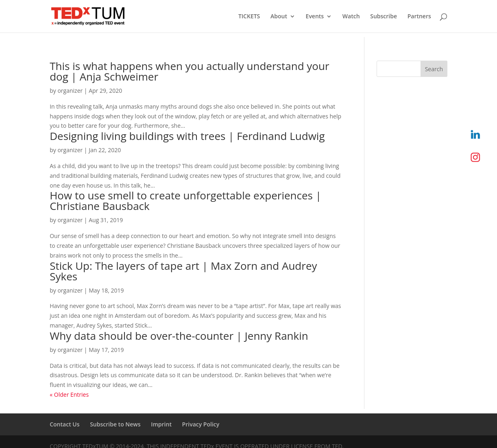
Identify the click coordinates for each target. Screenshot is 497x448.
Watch (351, 17)
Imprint (161, 424)
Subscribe (384, 17)
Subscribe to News (115, 424)
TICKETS (249, 17)
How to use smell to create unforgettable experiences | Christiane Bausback (185, 201)
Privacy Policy (201, 424)
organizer (70, 91)
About (279, 17)
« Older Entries (69, 394)
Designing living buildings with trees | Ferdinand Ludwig (187, 136)
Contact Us (64, 424)
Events (315, 17)
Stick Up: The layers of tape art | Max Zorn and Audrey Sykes (183, 271)
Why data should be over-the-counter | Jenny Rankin (179, 336)
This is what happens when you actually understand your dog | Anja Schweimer (189, 71)
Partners (419, 17)
